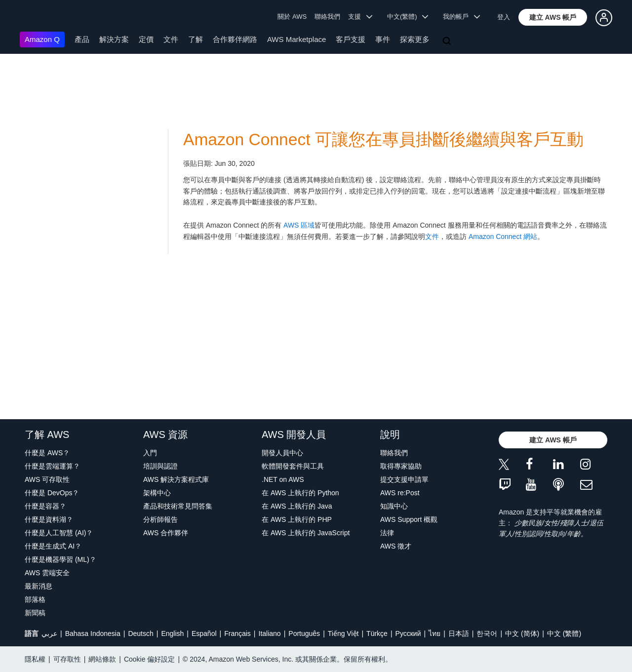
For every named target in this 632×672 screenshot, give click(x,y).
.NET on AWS (283, 479)
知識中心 (394, 506)
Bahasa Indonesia (93, 633)
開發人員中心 (282, 453)
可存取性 (67, 659)
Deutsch (140, 633)
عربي (49, 633)
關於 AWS (292, 17)
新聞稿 (35, 613)
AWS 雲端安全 (47, 573)
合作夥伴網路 (235, 39)
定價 (146, 39)
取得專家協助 (401, 466)
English (172, 633)
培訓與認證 (160, 466)
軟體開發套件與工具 (293, 466)
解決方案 (114, 39)
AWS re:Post (400, 493)
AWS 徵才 (396, 546)
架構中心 (157, 493)
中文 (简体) (522, 633)
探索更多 (415, 39)
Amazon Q (42, 39)
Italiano (270, 633)
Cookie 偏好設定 (149, 659)
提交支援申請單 (404, 479)
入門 (150, 453)
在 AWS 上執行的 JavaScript (306, 533)
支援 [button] (360, 17)
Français (237, 633)
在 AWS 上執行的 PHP (297, 519)
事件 (383, 39)
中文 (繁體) (564, 633)
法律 (387, 533)
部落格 (35, 599)
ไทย (434, 633)
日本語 (459, 633)
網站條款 (102, 659)
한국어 (487, 633)
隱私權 (35, 659)
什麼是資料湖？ (49, 519)
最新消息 (39, 586)
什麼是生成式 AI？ (53, 546)
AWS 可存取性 (47, 479)
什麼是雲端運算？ (52, 466)
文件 (171, 39)
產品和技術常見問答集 (178, 506)
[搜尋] (448, 41)
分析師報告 (160, 519)
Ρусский (408, 633)
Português (304, 633)
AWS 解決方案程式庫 (176, 479)
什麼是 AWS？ (47, 453)
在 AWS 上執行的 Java (297, 506)
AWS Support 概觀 (409, 519)
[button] (553, 17)
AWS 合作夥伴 (166, 533)
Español (204, 633)
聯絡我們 (327, 17)
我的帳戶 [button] (461, 17)
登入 (504, 17)
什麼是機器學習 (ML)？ (60, 559)
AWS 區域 (299, 225)
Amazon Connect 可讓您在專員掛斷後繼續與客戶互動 (383, 139)
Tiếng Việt (343, 633)
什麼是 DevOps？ (52, 493)
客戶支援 (351, 39)
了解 (196, 39)
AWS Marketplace (296, 39)
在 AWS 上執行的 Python (300, 493)
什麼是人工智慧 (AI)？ (59, 533)
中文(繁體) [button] (408, 17)
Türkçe (377, 633)
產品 (82, 39)
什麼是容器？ (45, 506)
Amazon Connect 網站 (503, 237)
